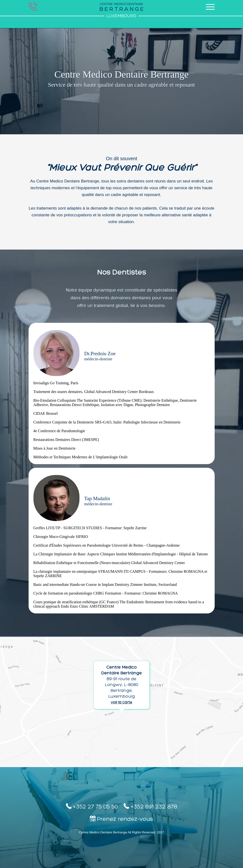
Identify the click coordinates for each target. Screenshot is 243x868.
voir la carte (121, 702)
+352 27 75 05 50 (92, 806)
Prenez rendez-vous (121, 819)
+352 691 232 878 (150, 806)
